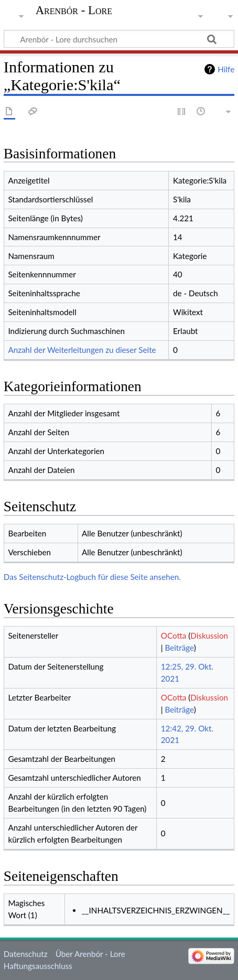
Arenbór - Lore (74, 10)
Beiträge (179, 648)
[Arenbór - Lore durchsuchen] (119, 39)
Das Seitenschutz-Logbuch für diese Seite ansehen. (92, 577)
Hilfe (226, 69)
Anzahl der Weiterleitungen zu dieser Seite (82, 350)
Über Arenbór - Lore (90, 954)
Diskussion (209, 636)
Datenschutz (26, 954)
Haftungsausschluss (38, 966)
